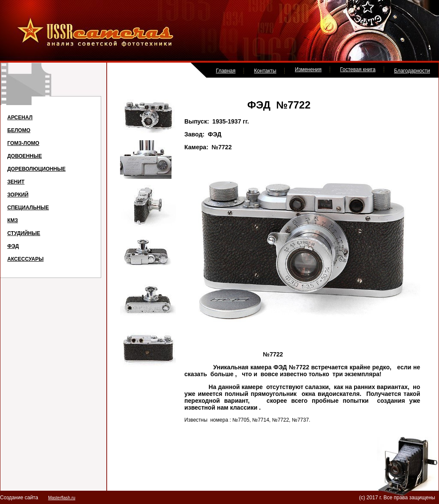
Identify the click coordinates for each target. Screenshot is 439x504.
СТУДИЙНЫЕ (24, 233)
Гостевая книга (358, 69)
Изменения (308, 69)
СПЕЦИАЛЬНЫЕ (28, 208)
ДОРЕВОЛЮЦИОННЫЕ (36, 169)
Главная (226, 71)
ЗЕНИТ (16, 182)
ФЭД (13, 246)
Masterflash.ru (62, 498)
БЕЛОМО (19, 130)
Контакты (265, 71)
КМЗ (13, 220)
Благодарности (412, 71)
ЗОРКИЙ (18, 195)
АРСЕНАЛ (20, 118)
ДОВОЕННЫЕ (25, 156)
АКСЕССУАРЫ (26, 259)
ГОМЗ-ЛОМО (23, 143)
